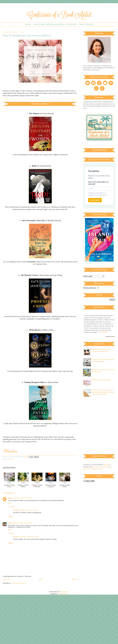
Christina (16, 510)
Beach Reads (86, 24)
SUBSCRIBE (95, 200)
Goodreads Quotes (110, 337)
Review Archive (55, 24)
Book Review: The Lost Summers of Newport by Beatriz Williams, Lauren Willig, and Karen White (102, 392)
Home (28, 24)
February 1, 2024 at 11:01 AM (22, 523)
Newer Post (6, 579)
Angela (10, 523)
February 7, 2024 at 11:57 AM (29, 537)
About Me (39, 24)
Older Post (75, 579)
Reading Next (11, 459)
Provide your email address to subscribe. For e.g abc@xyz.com (97, 194)
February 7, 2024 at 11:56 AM (29, 510)
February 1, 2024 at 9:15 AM (22, 498)
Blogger (64, 592)
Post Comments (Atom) (19, 583)
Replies (12, 507)
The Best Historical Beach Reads (101, 380)
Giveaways (71, 24)
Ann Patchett (104, 332)
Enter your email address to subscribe (98, 183)
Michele (10, 498)
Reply (10, 503)
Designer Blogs (62, 594)
